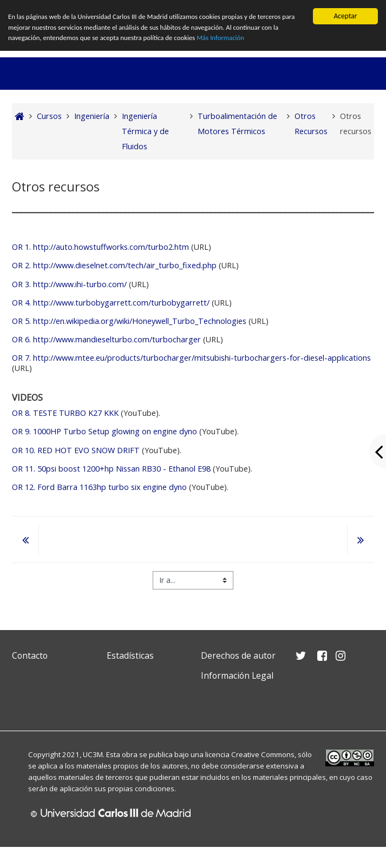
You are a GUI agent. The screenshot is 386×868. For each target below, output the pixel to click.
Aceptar (345, 16)
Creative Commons (263, 754)
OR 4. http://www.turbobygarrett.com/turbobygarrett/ (111, 303)
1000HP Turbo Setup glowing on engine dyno (104, 431)
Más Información (241, 39)
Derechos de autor (238, 655)
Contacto (30, 655)
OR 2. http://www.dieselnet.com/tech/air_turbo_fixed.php (114, 265)
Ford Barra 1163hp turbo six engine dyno (99, 487)
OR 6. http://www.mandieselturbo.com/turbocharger (106, 339)
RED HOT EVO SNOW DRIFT (76, 450)
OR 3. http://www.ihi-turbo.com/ (69, 284)
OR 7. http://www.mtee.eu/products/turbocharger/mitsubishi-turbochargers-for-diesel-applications (191, 358)
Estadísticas (130, 655)
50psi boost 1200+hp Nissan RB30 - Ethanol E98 (111, 469)
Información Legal (237, 675)
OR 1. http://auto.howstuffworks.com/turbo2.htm (100, 247)
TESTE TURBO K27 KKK (65, 413)
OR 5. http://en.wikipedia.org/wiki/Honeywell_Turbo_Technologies (129, 321)
